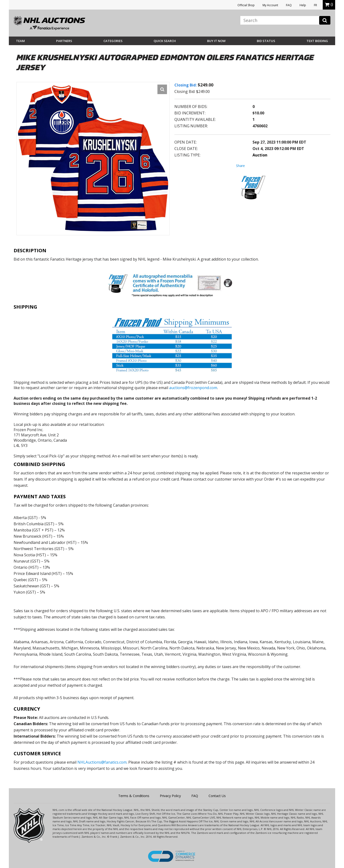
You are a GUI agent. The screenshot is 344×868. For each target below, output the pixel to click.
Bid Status (266, 41)
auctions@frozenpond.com (193, 388)
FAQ (289, 5)
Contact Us (217, 796)
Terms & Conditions (134, 796)
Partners (64, 41)
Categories (113, 41)
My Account (270, 5)
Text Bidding (317, 41)
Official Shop (246, 5)
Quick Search (165, 41)
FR (315, 5)
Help (303, 5)
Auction (260, 155)
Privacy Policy (170, 796)
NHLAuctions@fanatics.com (102, 762)
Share (240, 166)
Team (20, 41)
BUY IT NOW (216, 41)
